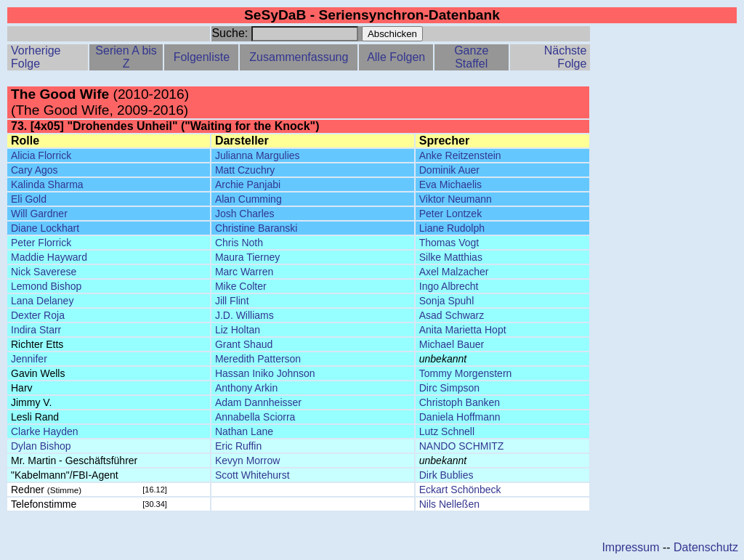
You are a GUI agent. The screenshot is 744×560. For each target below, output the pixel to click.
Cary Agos (35, 170)
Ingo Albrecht (449, 286)
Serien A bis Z (126, 57)
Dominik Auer (449, 170)
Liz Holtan (238, 330)
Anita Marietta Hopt (463, 330)
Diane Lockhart (45, 228)
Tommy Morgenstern (466, 373)
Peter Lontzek (450, 214)
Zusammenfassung (299, 57)
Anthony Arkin (246, 388)
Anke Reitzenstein (460, 155)
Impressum (630, 547)
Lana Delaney (42, 301)
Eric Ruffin (238, 446)
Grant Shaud (244, 344)
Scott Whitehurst (252, 475)
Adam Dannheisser (258, 402)
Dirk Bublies (446, 475)
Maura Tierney (247, 257)
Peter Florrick (41, 243)
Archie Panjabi (248, 184)
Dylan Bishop (41, 446)
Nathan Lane (244, 431)
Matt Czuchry (245, 170)
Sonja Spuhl (447, 301)
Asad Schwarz (452, 315)
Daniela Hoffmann (460, 417)
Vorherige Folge (36, 57)
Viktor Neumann (456, 199)
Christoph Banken (460, 402)
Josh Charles (245, 214)
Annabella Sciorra (255, 417)
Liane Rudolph (452, 228)
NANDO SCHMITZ (462, 446)
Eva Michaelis (450, 184)
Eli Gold (29, 199)
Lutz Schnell (447, 431)
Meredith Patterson (258, 359)
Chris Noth (239, 243)
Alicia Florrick (41, 155)
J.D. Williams (244, 315)
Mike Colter (241, 286)
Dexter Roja (38, 315)
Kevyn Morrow (247, 460)
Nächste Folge (566, 57)
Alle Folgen (396, 57)
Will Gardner (39, 214)
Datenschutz (706, 547)
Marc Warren (244, 272)
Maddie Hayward (49, 257)
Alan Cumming (248, 199)
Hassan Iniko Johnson (265, 373)
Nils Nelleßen (449, 504)
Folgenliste (202, 57)
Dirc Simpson (449, 388)
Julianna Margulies (258, 155)
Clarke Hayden (45, 431)
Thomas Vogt (449, 243)
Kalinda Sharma (47, 184)
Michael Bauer (452, 344)
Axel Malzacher (454, 272)
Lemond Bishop (46, 286)
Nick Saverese (44, 272)
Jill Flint (232, 301)
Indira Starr (36, 330)
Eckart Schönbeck (460, 490)
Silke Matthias (451, 257)
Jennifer (29, 359)
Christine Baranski (256, 228)
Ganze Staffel (471, 57)
